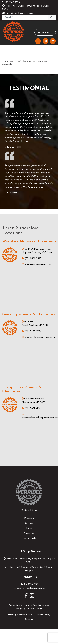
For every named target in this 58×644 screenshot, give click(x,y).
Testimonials (29, 538)
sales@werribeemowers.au (18, 13)
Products (29, 518)
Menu (45, 33)
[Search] (25, 17)
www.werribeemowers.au (36, 264)
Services (29, 523)
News (29, 528)
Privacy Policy (43, 615)
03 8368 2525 (11, 2)
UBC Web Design (34, 609)
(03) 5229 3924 (32, 331)
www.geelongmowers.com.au (38, 337)
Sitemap (29, 619)
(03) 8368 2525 (32, 258)
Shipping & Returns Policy (20, 615)
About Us (29, 533)
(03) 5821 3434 (31, 408)
